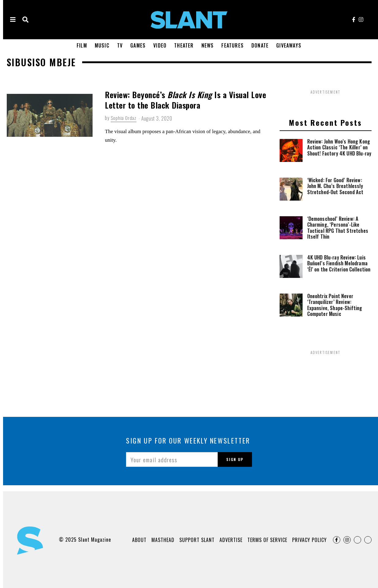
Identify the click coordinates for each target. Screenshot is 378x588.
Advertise (231, 540)
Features (233, 45)
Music (102, 45)
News (208, 45)
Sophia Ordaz (124, 118)
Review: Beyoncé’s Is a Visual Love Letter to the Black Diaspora (185, 100)
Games (138, 45)
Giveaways (289, 45)
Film (82, 45)
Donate (260, 45)
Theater (184, 45)
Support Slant (197, 540)
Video (160, 45)
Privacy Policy (309, 540)
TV (120, 45)
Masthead (163, 540)
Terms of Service (267, 540)
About (139, 540)
